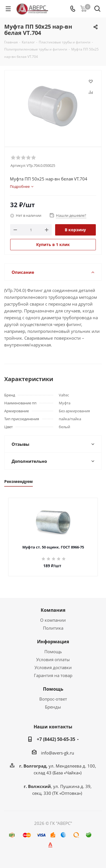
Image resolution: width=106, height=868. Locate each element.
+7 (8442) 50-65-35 (56, 739)
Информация (53, 642)
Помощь (53, 651)
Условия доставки (53, 667)
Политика (53, 628)
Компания (53, 610)
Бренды (53, 707)
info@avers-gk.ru (58, 753)
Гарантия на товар (53, 675)
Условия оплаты (53, 659)
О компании (53, 620)
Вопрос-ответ (53, 699)
